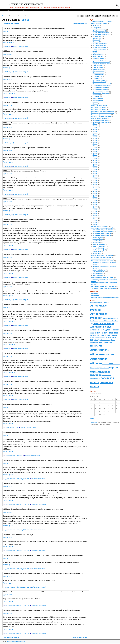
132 (89, 16)
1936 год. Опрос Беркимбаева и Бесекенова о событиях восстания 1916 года (33, 509)
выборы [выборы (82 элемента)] (109, 338)
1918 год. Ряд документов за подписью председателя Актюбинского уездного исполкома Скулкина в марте (45, 199)
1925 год (95, 153)
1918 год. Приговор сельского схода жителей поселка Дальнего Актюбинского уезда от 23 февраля (42, 305)
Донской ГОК (96, 241)
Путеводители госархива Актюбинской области (34, 10)
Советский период (98, 274)
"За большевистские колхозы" (102, 33)
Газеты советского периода (99, 24)
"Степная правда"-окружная (101, 91)
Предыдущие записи (11, 23)
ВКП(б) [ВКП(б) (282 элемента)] (98, 333)
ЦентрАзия (94, 422)
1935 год (95, 190)
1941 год (95, 212)
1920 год (95, 135)
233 (110, 16)
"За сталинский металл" (100, 44)
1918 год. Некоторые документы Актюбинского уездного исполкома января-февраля (36, 330)
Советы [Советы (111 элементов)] (102, 336)
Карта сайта (10, 10)
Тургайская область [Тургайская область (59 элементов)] (100, 338)
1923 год (95, 146)
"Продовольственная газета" (101, 62)
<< (78, 16)
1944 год (95, 223)
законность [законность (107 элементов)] (99, 342)
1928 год (95, 164)
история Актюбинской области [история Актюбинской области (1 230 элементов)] (100, 350)
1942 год (95, 215)
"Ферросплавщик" (98, 98)
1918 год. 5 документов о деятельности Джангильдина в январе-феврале (32, 353)
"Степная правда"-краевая (100, 87)
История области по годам (99, 118)
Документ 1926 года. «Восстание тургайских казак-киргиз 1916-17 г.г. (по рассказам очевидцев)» (41, 432)
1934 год (95, 186)
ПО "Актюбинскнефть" (99, 248)
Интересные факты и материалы (101, 115)
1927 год (95, 160)
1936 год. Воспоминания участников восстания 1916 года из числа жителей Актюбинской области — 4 (43, 555)
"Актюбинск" (96, 25)
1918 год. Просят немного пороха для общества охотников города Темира (32, 77)
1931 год (95, 175)
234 (113, 16)
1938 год (95, 201)
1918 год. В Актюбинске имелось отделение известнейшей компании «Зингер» (34, 28)
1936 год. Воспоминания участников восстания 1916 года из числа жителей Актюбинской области (42, 610)
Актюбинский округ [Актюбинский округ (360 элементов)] (104, 323)
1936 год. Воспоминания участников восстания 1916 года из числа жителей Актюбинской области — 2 (43, 592)
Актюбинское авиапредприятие (102, 234)
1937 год (95, 197)
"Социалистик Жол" (98, 69)
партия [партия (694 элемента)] (113, 368)
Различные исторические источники (102, 261)
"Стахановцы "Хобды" (99, 80)
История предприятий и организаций (102, 228)
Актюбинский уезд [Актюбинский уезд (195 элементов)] (98, 330)
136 (103, 16)
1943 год (95, 219)
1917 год (8, 400)
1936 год (26, 479)
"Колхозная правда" (98, 58)
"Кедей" (95, 51)
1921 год (95, 139)
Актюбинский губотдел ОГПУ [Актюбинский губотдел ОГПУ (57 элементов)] (110, 318)
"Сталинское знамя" (98, 73)
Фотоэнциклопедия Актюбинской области (104, 286)
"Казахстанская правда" (100, 47)
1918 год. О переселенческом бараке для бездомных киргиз (27, 148)
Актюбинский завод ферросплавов (103, 230)
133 (92, 16)
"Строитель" (96, 95)
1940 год (95, 208)
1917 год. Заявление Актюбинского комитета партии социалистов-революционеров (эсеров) (39, 381)
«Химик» (95, 102)
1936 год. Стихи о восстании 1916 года (18, 535)
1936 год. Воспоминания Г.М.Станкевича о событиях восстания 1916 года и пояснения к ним (39, 484)
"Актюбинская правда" (99, 29)
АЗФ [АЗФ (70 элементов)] (92, 303)
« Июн (92, 418)
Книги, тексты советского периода (101, 257)
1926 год (95, 157)
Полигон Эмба (97, 252)
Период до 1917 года (12, 428)
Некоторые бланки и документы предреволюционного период (28, 404)
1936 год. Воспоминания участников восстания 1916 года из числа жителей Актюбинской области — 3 (43, 574)
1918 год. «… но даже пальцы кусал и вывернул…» (23, 51)
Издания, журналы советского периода (103, 111)
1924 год (95, 149)
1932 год (95, 179)
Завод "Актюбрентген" (99, 244)
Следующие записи (81, 23)
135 (100, 16)
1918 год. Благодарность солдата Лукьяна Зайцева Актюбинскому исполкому (34, 102)
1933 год (95, 182)
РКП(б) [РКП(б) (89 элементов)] (92, 336)
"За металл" (96, 40)
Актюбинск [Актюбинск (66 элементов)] (99, 303)
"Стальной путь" (97, 77)
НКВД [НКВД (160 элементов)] (111, 333)
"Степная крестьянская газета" (102, 84)
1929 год (95, 168)
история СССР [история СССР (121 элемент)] (108, 364)
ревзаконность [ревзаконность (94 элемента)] (106, 375)
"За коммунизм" (97, 36)
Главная (4, 10)
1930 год (95, 171)
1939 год (95, 204)
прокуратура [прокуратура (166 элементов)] (105, 372)
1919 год (95, 131)
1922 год (95, 142)
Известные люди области (99, 108)
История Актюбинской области (26, 4)
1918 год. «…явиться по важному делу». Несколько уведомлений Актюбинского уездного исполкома (43, 254)
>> (117, 16)
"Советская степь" (98, 66)
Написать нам (18, 10)
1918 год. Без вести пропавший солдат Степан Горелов (25, 171)
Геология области (98, 237)
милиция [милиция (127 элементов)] (98, 368)
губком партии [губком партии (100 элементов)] (105, 340)
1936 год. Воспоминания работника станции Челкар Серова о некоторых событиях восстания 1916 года (44, 460)
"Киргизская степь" (98, 55)
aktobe (26, 20)
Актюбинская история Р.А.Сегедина (102, 22)
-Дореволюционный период (14, 456)
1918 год (8, 46)
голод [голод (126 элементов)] (92, 340)
